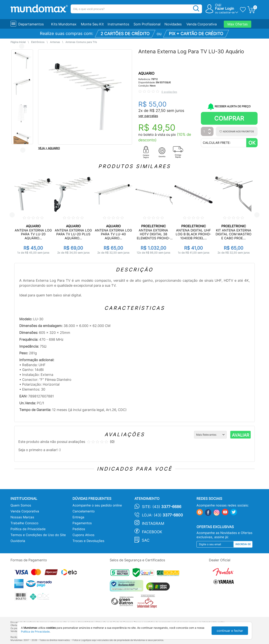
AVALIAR (241, 435)
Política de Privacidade (28, 529)
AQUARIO (146, 73)
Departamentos (31, 24)
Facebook (152, 532)
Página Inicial (18, 42)
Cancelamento (84, 511)
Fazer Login (225, 8)
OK (252, 143)
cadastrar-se (227, 12)
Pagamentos (82, 523)
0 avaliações (169, 92)
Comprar (229, 118)
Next (23, 150)
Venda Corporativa (202, 24)
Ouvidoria (18, 541)
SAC (146, 540)
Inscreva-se (243, 544)
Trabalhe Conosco (24, 523)
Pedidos (79, 529)
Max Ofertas (238, 24)
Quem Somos (21, 505)
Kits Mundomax (64, 24)
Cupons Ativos (83, 535)
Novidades (173, 24)
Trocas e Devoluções (88, 541)
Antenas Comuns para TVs (81, 42)
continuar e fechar (230, 631)
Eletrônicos (38, 42)
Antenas (55, 42)
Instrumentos (118, 24)
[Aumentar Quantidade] (210, 130)
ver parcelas (148, 116)
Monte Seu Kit (92, 24)
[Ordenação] (210, 435)
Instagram (153, 523)
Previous (22, 46)
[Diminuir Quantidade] (210, 134)
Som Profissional (147, 24)
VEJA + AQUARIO (49, 148)
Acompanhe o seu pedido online (97, 505)
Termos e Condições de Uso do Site (38, 535)
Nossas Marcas (22, 517)
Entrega (78, 517)
